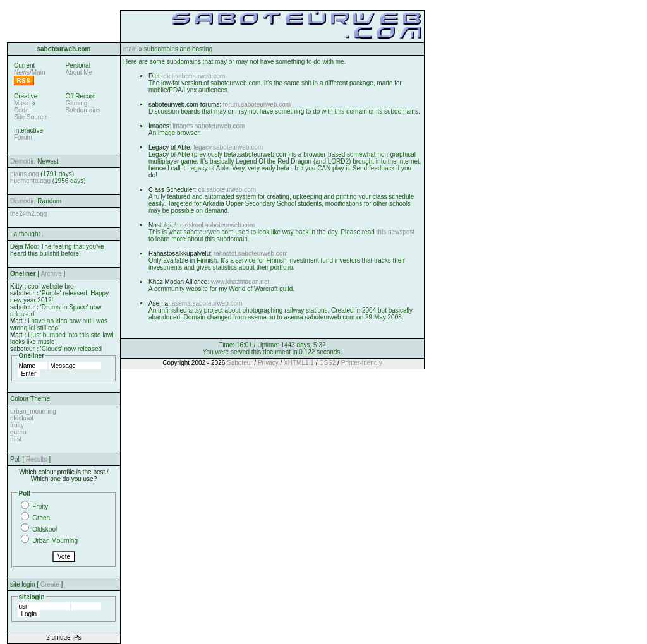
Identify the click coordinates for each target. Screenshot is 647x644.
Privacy (268, 363)
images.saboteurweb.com (209, 126)
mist (16, 439)
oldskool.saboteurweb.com (217, 225)
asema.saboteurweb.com (207, 303)
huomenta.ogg (30, 181)
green (18, 432)
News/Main (29, 72)
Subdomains (83, 110)
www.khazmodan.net (240, 282)
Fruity (40, 507)
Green (41, 518)
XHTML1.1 (299, 363)
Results (36, 459)
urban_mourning (33, 411)
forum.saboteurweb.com (257, 104)
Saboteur (240, 363)
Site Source (30, 117)
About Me (79, 72)
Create (50, 584)
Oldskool (45, 529)
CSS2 (327, 363)
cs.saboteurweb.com (227, 190)
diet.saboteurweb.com (194, 76)
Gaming (76, 103)
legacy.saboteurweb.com (228, 147)
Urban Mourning (55, 541)
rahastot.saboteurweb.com (251, 253)
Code (21, 110)
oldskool (22, 418)
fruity (17, 425)
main (130, 49)
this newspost (396, 232)
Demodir (22, 161)
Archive (51, 274)
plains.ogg (25, 174)
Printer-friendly (362, 363)
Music (22, 103)
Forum (23, 137)
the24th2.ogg (28, 214)
